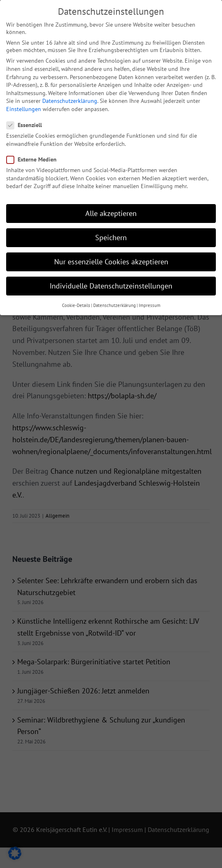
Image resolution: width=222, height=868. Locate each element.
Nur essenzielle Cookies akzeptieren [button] (111, 257)
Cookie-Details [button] (76, 300)
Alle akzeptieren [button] (111, 208)
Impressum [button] (150, 300)
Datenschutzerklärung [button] (114, 300)
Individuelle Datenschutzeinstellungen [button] (111, 281)
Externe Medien (35, 154)
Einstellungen (24, 104)
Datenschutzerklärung (70, 96)
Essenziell (27, 120)
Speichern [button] (111, 232)
